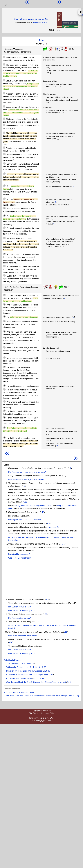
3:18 (45, 671)
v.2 (70, 468)
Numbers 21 (54, 527)
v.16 (64, 544)
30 (4, 386)
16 (4, 216)
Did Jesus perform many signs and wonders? (27, 472)
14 (4, 199)
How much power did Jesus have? (23, 636)
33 (4, 411)
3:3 (34, 678)
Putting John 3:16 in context (17, 667)
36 (4, 438)
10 (4, 154)
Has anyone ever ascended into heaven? (25, 520)
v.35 (66, 632)
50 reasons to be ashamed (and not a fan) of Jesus (27, 675)
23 (4, 304)
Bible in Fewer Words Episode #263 (31, 19)
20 (4, 266)
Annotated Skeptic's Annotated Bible (19, 692)
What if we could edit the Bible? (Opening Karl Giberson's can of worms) (36, 682)
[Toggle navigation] (6, 5)
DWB (10, 537)
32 (4, 401)
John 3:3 (30, 663)
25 (4, 321)
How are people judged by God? (22, 611)
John (41, 40)
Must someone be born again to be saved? (26, 479)
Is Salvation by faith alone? (19, 607)
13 (4, 186)
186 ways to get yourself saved (19, 678)
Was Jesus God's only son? (20, 558)
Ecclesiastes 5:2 (40, 23)
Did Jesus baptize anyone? (20, 618)
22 (4, 295)
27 (4, 347)
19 (4, 254)
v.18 (48, 599)
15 (4, 208)
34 (4, 417)
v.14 (49, 523)
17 (4, 228)
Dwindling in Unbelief (12, 660)
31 (4, 389)
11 (4, 163)
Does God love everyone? (19, 554)
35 (4, 428)
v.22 (45, 614)
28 (4, 358)
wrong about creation (24, 506)
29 (4, 367)
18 (4, 238)
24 (4, 316)
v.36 (11, 642)
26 (4, 331)
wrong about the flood (43, 506)
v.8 (24, 486)
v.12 (25, 502)
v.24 (39, 622)
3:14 (51, 675)
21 (4, 275)
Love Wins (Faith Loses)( (16, 663)
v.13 (42, 512)
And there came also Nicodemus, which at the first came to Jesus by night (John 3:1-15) (42, 696)
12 (4, 174)
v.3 (64, 476)
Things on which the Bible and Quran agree (24, 671)
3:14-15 (33, 667)
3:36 (69, 682)
